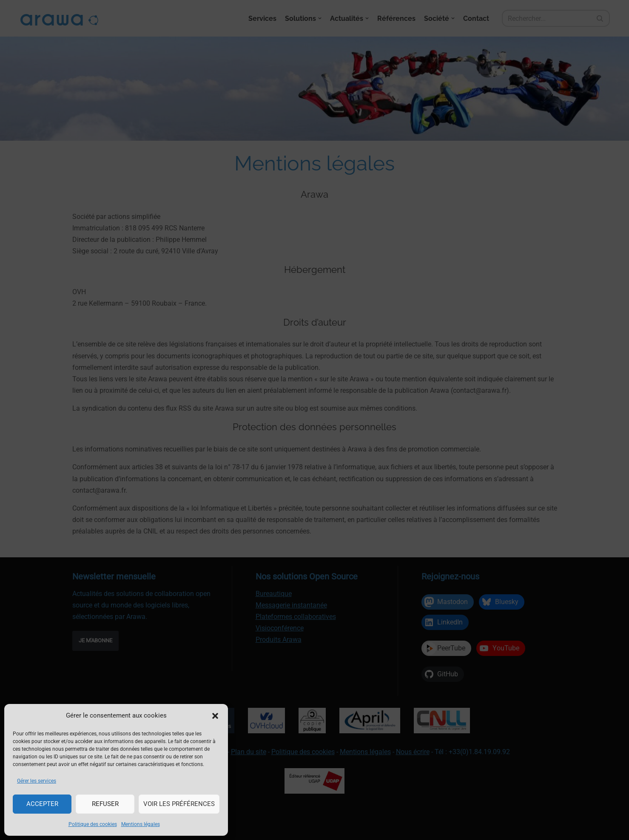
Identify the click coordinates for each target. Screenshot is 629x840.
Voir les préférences (179, 804)
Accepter (42, 804)
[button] (215, 716)
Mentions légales (141, 824)
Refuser (105, 804)
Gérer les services (37, 781)
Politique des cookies (93, 824)
